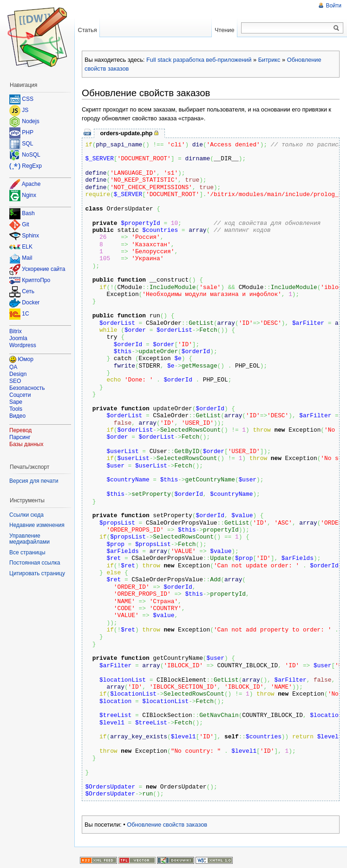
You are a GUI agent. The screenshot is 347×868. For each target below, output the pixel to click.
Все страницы (27, 552)
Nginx (29, 195)
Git (25, 225)
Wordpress (23, 345)
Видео (17, 416)
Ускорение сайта (43, 270)
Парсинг (20, 437)
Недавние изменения (37, 525)
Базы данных (26, 444)
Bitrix (16, 331)
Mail (27, 258)
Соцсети (20, 395)
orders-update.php (126, 133)
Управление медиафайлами (29, 539)
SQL (27, 144)
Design (18, 374)
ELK (27, 247)
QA (13, 367)
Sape (16, 402)
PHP (28, 132)
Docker (31, 303)
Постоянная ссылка (35, 563)
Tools (16, 409)
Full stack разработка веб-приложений (199, 60)
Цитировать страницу (37, 573)
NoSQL (31, 155)
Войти (334, 6)
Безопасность (27, 388)
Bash (28, 214)
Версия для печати (34, 481)
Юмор (26, 359)
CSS (28, 99)
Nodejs (30, 121)
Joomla (18, 338)
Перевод (20, 430)
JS (25, 110)
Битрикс (269, 60)
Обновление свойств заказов (167, 825)
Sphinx (30, 236)
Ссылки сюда (26, 515)
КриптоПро (36, 281)
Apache (31, 184)
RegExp (32, 166)
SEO (15, 381)
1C (25, 314)
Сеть (28, 292)
